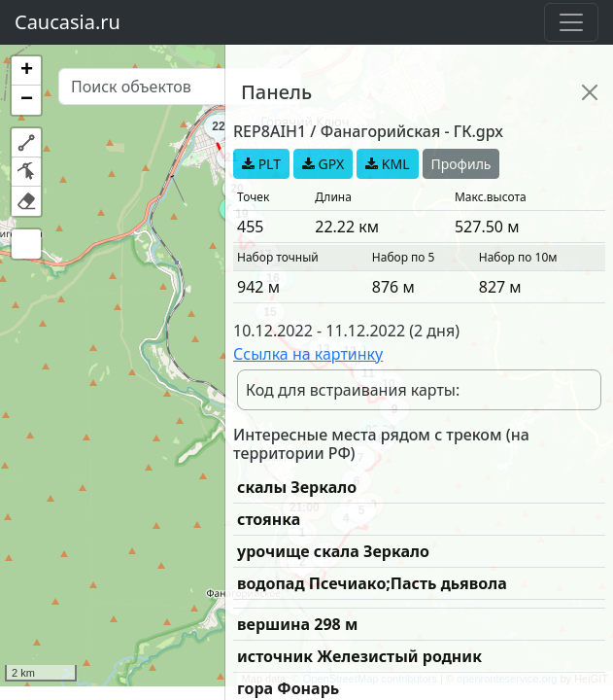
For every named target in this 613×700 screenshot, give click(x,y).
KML (387, 164)
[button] (26, 71)
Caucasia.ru (68, 22)
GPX (323, 164)
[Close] (590, 92)
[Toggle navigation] (571, 22)
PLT (261, 164)
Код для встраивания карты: (353, 390)
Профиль (461, 164)
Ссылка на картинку (308, 354)
